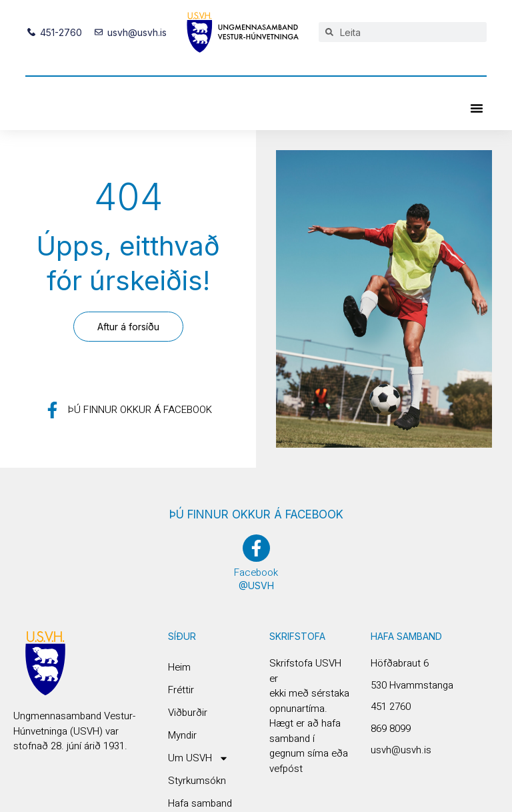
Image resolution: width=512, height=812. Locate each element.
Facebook (256, 572)
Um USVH (198, 758)
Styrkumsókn (197, 781)
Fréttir (181, 690)
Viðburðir (188, 713)
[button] (477, 108)
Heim (179, 667)
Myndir (182, 735)
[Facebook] (256, 548)
